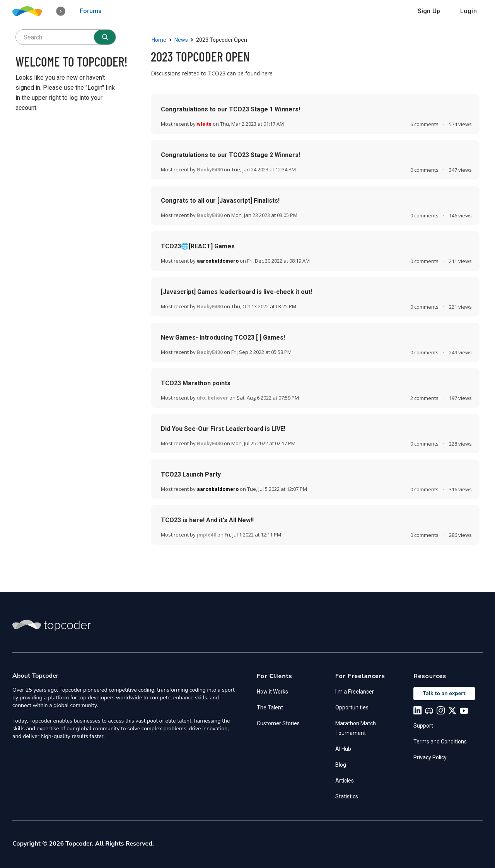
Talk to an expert (444, 693)
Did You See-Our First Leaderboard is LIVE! (223, 429)
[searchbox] (66, 37)
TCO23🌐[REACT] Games (198, 246)
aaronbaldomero (218, 261)
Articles (345, 781)
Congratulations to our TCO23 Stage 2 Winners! (230, 155)
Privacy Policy (430, 757)
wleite (204, 124)
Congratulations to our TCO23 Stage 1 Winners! (230, 109)
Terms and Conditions (440, 742)
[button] (61, 11)
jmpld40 (207, 535)
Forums (91, 11)
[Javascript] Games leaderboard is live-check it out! (236, 292)
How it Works (272, 692)
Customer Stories (278, 723)
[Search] (105, 37)
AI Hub (343, 749)
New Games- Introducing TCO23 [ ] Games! (223, 337)
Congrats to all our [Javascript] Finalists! (220, 201)
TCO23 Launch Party (191, 474)
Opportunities (352, 707)
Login (469, 11)
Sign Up (429, 11)
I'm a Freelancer (355, 692)
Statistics (347, 796)
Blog (341, 765)
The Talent (270, 707)
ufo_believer (213, 398)
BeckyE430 (210, 170)
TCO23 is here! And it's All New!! (207, 520)
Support (423, 726)
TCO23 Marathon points (196, 383)
